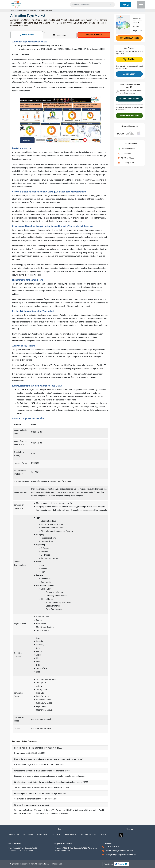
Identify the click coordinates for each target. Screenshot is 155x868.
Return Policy (56, 834)
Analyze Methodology (129, 115)
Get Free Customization (129, 99)
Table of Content (60, 35)
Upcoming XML (91, 834)
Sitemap (104, 834)
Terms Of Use (14, 834)
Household (33, 11)
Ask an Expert (129, 74)
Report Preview (27, 35)
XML (81, 834)
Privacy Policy (70, 834)
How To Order (42, 834)
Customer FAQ (28, 834)
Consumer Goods (22, 11)
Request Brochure (94, 35)
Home (13, 11)
